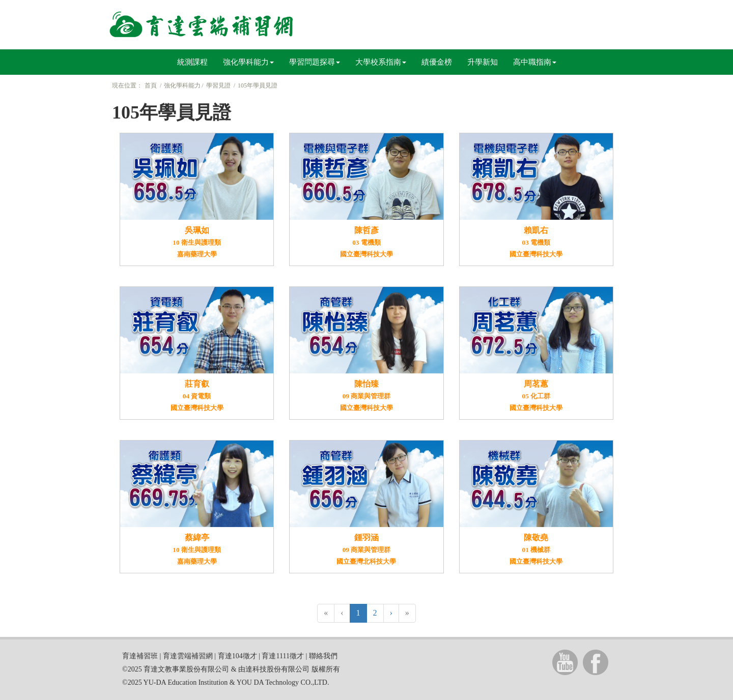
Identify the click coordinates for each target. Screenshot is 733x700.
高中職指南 (535, 62)
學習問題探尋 (315, 62)
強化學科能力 (248, 62)
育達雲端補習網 (188, 656)
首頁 (151, 85)
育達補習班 (140, 656)
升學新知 (483, 62)
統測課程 (192, 62)
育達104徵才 (237, 656)
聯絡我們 (323, 656)
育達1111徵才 (283, 656)
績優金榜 (437, 62)
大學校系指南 (381, 62)
